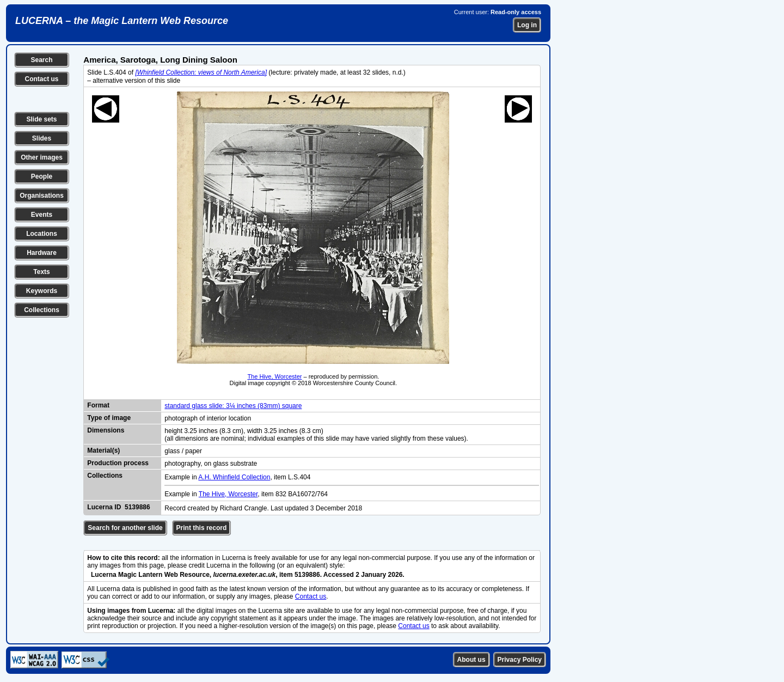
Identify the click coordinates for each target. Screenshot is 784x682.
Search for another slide (125, 528)
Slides (42, 138)
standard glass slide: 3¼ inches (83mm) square (233, 406)
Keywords (42, 291)
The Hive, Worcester (274, 376)
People (42, 176)
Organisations (42, 196)
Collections (42, 310)
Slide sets (41, 119)
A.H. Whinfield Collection (234, 477)
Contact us (41, 79)
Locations (42, 234)
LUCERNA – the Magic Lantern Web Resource (122, 21)
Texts (41, 272)
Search (41, 60)
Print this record (202, 528)
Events (42, 215)
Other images (42, 157)
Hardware (42, 253)
